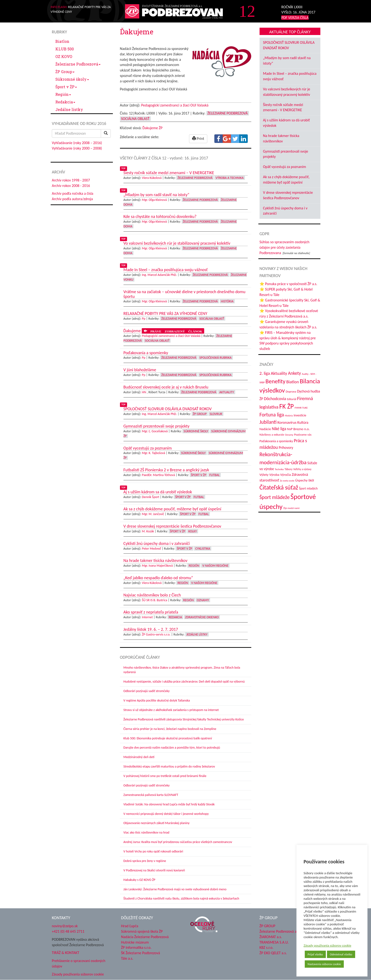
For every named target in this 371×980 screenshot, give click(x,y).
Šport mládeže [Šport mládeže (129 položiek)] (275, 497)
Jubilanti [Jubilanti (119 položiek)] (268, 422)
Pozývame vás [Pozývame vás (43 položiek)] (303, 435)
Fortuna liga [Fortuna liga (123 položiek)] (272, 415)
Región (63, 94)
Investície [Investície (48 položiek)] (300, 415)
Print (198, 139)
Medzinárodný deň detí (139, 757)
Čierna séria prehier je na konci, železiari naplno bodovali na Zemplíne (170, 729)
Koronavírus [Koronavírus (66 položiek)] (287, 422)
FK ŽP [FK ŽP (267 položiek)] (286, 406)
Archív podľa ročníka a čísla (73, 193)
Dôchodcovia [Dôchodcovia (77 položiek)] (275, 399)
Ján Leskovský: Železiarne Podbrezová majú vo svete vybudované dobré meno (175, 889)
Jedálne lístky (69, 109)
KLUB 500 (65, 49)
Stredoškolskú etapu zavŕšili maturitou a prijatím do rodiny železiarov (169, 766)
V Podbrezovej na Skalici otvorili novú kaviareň (154, 870)
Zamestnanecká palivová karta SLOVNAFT (151, 795)
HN (144, 392)
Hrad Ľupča (130, 926)
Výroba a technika (230, 178)
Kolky (193, 531)
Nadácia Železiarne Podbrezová (145, 937)
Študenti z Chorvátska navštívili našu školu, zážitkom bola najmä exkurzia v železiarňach (181, 898)
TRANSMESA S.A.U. (274, 942)
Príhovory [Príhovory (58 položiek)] (286, 448)
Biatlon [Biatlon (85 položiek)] (293, 382)
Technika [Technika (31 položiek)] (279, 469)
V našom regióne (215, 566)
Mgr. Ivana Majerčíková (157, 566)
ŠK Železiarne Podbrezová (141, 953)
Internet (147, 617)
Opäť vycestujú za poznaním (285, 167)
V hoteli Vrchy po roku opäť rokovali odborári (153, 851)
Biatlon (62, 41)
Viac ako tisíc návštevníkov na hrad (146, 832)
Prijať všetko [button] (315, 954)
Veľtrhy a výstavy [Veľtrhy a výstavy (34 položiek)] (303, 469)
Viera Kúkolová (152, 178)
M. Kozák (148, 531)
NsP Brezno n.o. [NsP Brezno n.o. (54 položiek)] (298, 429)
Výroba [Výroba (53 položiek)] (274, 475)
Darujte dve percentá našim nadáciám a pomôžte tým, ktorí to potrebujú (172, 748)
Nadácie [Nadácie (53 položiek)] (265, 429)
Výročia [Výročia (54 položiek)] (285, 475)
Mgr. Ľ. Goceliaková (155, 431)
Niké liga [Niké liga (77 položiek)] (279, 429)
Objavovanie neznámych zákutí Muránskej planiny (157, 823)
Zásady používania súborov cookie (327, 945)
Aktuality (227, 392)
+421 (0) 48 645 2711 (68, 931)
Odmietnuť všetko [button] (341, 954)
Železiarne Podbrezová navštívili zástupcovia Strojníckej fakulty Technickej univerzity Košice (184, 719)
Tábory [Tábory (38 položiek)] (289, 469)
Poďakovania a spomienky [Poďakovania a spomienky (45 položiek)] (276, 441)
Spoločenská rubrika (216, 358)
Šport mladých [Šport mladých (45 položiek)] (308, 488)
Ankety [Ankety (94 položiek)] (294, 373)
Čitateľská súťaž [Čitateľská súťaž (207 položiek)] (279, 487)
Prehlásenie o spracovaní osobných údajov (79, 963)
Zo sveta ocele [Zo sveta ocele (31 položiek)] (287, 481)
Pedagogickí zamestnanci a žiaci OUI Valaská (175, 105)
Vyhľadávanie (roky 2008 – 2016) (77, 143)
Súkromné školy (72, 79)
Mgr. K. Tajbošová (154, 453)
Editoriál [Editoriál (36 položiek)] (292, 399)
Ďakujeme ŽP (152, 128)
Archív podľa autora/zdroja (72, 199)
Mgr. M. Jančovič (153, 514)
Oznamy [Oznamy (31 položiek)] (289, 435)
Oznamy (203, 600)
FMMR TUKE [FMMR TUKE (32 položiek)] (301, 408)
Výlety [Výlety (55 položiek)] (264, 475)
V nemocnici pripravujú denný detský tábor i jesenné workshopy (166, 814)
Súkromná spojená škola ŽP (142, 931)
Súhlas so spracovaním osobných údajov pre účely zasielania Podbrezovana (285, 247)
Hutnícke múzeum (135, 942)
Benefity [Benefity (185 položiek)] (275, 381)
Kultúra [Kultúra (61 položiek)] (303, 422)
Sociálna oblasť (135, 119)
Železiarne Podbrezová (78, 64)
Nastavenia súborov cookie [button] (324, 964)
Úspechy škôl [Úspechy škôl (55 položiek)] (305, 480)
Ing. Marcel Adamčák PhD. (159, 275)
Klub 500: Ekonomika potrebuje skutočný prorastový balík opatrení (168, 738)
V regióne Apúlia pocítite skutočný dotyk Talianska (157, 700)
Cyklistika (203, 549)
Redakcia (65, 102)
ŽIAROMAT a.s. (271, 937)
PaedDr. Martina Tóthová (159, 475)
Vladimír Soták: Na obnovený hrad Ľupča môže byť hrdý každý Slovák (169, 804)
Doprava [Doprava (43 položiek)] (291, 392)
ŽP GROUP (267, 926)
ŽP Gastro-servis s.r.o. (156, 634)
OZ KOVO (64, 56)
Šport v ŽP (66, 87)
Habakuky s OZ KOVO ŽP (139, 880)
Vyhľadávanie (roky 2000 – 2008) (77, 148)
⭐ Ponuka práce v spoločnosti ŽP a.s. (288, 284)
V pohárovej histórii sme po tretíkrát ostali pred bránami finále (165, 776)
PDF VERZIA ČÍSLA (295, 18)
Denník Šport (151, 497)
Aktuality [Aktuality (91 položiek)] (279, 373)
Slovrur (216, 414)
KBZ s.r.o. (267, 947)
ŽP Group (65, 72)
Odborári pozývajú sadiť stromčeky (147, 691)
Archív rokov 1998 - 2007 (71, 180)
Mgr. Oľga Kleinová (154, 200)
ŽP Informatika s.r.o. (136, 947)
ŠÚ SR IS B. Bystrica (155, 600)
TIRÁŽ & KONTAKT (66, 953)
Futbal (214, 475)
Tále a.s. (127, 958)
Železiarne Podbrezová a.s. (280, 931)
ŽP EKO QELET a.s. (273, 953)
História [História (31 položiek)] (289, 416)
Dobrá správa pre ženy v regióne (145, 861)
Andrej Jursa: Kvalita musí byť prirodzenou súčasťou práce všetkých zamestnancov (178, 842)
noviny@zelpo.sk (65, 926)
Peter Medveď (151, 549)
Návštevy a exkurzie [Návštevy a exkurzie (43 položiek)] (272, 435)
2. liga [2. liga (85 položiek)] (265, 373)
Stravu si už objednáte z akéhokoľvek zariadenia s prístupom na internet (171, 710)
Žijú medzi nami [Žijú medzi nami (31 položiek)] (291, 508)
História (227, 301)
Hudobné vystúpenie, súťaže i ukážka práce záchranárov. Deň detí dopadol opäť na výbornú (184, 682)
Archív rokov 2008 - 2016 (71, 186)
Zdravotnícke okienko (202, 617)
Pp (144, 319)
